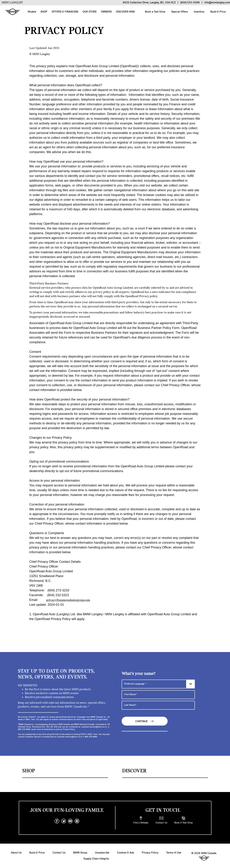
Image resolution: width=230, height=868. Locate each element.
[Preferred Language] (158, 684)
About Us (16, 853)
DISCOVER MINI (125, 12)
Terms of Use (174, 853)
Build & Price (218, 12)
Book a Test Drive (155, 12)
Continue (145, 721)
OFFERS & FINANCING (65, 12)
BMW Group (80, 853)
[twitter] (64, 821)
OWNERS (106, 12)
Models (32, 12)
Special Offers (179, 12)
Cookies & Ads (126, 853)
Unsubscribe (102, 853)
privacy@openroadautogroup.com (68, 600)
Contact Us (59, 853)
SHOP (44, 12)
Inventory (199, 12)
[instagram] (77, 821)
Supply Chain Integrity (96, 859)
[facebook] (57, 821)
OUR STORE (90, 12)
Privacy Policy (150, 853)
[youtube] (70, 821)
